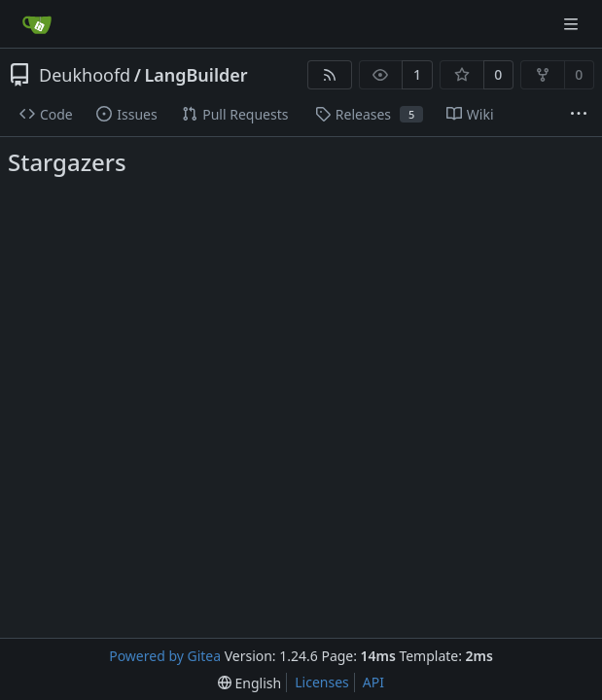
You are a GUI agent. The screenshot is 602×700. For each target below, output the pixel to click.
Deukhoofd (85, 75)
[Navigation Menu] (573, 24)
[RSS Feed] (330, 75)
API (373, 682)
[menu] (249, 683)
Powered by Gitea (165, 656)
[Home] (37, 24)
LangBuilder (195, 75)
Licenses (322, 682)
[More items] (579, 115)
